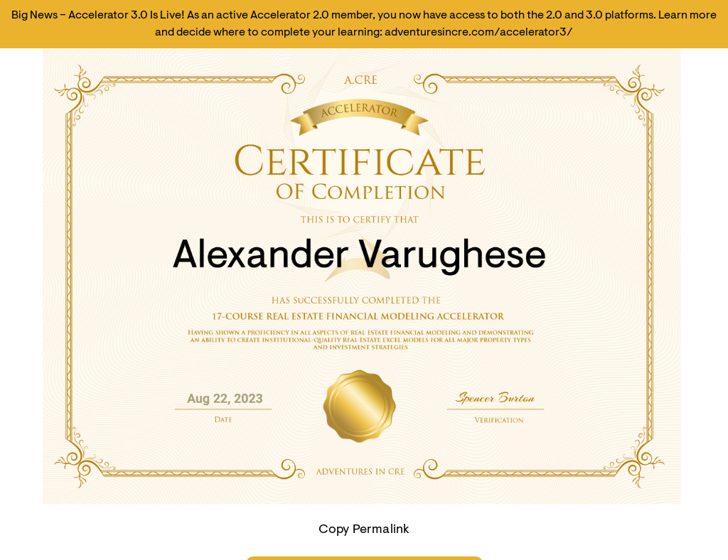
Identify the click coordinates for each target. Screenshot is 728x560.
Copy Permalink (364, 530)
